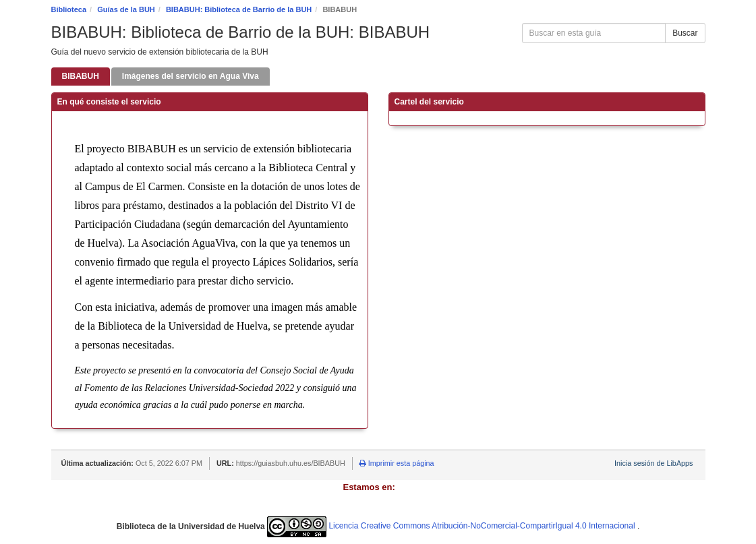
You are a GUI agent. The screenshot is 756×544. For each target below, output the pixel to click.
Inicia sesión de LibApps (653, 463)
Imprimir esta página (397, 463)
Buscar (685, 33)
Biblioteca (69, 9)
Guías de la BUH (126, 9)
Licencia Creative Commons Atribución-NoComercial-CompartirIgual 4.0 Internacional (452, 526)
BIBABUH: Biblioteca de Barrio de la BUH (239, 9)
